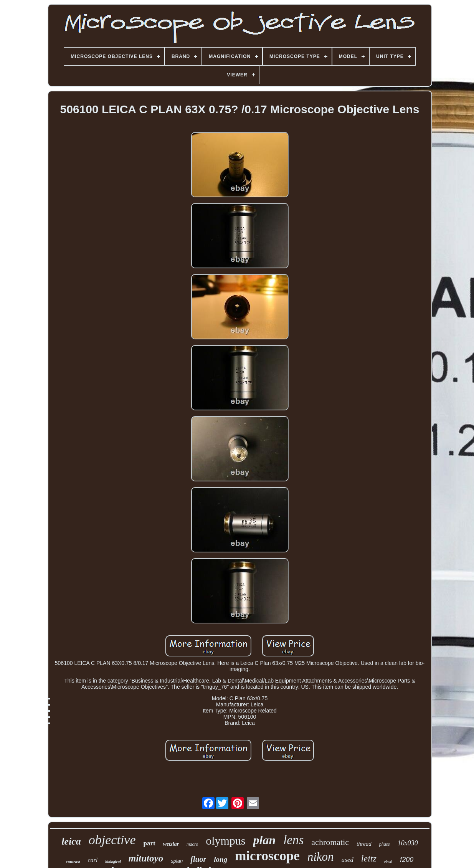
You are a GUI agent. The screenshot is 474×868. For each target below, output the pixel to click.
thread (364, 844)
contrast (73, 861)
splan (177, 861)
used (348, 860)
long (220, 859)
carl (93, 860)
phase (385, 844)
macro (192, 844)
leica (71, 841)
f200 (407, 860)
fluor (198, 859)
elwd (388, 861)
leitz (369, 858)
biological (113, 862)
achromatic (330, 842)
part (149, 843)
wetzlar (171, 844)
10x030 (408, 843)
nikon (321, 857)
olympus (225, 841)
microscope (267, 856)
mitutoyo (146, 858)
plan (265, 840)
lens (293, 840)
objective (112, 840)
